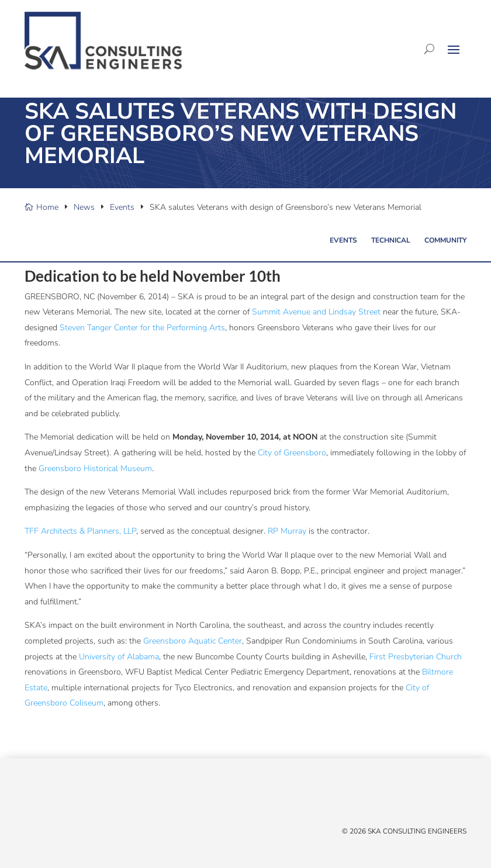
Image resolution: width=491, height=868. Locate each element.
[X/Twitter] (30, 798)
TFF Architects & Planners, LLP (80, 531)
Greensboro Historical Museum (95, 468)
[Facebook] (42, 798)
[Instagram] (77, 798)
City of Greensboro (292, 453)
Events (343, 240)
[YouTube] (65, 798)
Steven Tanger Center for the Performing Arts (142, 328)
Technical (391, 240)
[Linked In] (54, 798)
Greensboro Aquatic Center (193, 641)
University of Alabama (119, 657)
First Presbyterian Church (416, 657)
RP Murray (287, 531)
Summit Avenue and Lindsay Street (316, 312)
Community (445, 240)
